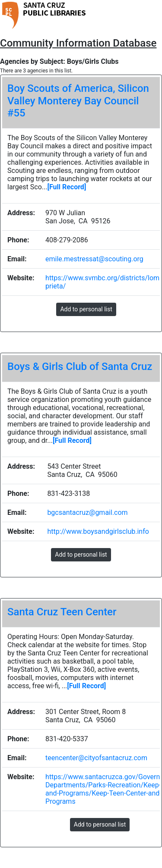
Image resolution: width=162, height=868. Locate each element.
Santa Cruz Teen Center (62, 612)
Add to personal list (86, 309)
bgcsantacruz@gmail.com (87, 512)
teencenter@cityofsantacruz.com (96, 758)
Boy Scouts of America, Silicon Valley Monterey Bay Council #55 (78, 101)
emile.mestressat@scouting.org (94, 259)
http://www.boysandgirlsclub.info (98, 531)
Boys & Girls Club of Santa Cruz (80, 367)
